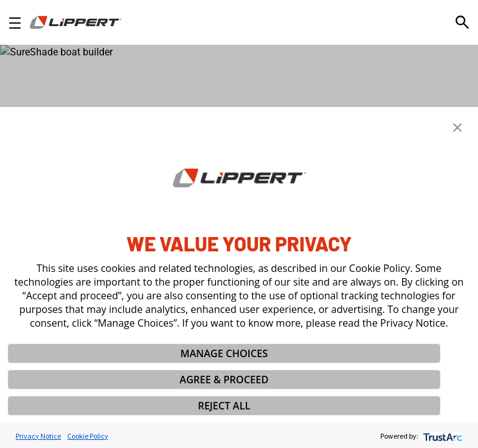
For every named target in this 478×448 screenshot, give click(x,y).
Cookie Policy (88, 436)
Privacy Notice (38, 436)
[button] (457, 128)
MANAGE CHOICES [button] (224, 353)
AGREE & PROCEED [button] (224, 380)
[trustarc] (442, 436)
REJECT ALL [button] (224, 406)
